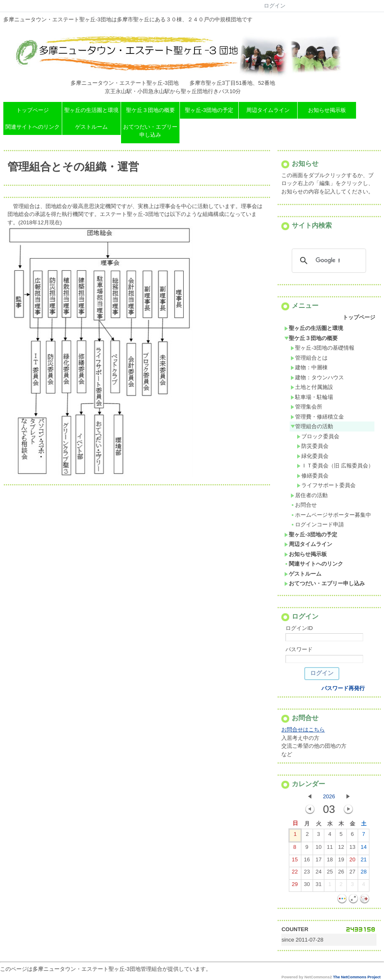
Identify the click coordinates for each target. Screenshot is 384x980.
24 (318, 873)
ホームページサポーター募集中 (331, 515)
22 (295, 873)
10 (318, 849)
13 (352, 849)
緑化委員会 (313, 456)
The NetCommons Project (357, 977)
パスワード (299, 649)
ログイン (275, 6)
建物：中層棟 (309, 367)
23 (307, 873)
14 (364, 849)
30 (307, 886)
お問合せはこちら (303, 730)
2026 (329, 796)
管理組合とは (309, 358)
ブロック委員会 (318, 436)
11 (330, 849)
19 (341, 861)
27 (352, 873)
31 (318, 886)
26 (341, 873)
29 (295, 886)
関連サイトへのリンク (33, 127)
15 (295, 861)
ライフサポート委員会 (326, 485)
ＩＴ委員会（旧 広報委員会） (335, 466)
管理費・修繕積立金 (317, 417)
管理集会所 (306, 407)
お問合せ (304, 505)
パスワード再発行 (343, 688)
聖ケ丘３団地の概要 (150, 110)
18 (330, 861)
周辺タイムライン (268, 110)
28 (364, 873)
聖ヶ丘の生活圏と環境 (91, 110)
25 (330, 873)
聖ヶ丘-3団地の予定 (209, 110)
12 (341, 849)
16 (307, 861)
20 (352, 861)
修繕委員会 (313, 476)
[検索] (328, 261)
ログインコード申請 (317, 524)
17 (318, 861)
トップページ (33, 110)
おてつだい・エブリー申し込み (150, 131)
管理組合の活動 (312, 426)
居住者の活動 (309, 495)
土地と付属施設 (312, 387)
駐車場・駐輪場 (312, 397)
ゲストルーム (91, 127)
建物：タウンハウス (317, 377)
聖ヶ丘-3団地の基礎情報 (322, 348)
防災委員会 (313, 446)
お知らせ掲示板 (327, 110)
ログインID (299, 628)
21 (364, 861)
